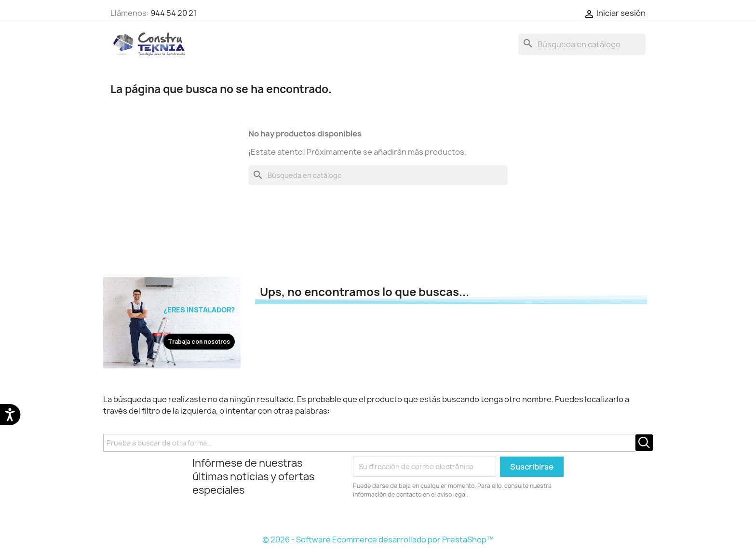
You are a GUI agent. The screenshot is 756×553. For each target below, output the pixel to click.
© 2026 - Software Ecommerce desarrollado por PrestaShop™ (378, 540)
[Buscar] (582, 44)
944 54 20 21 (174, 13)
